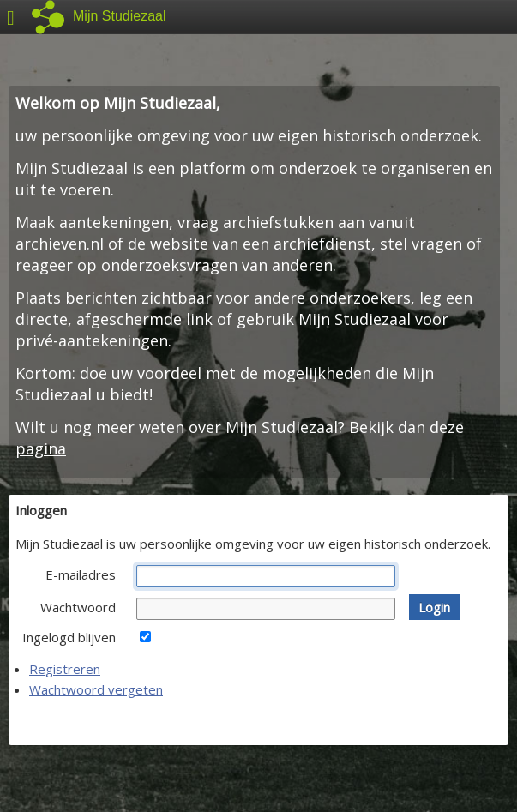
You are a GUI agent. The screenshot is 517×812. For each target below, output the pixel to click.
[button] (434, 607)
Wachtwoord (78, 607)
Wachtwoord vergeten (96, 689)
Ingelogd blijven (69, 637)
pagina (41, 448)
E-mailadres (81, 574)
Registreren (65, 669)
